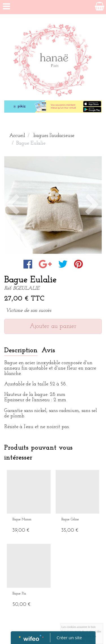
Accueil (17, 136)
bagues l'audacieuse (54, 136)
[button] (12, 205)
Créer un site (69, 637)
